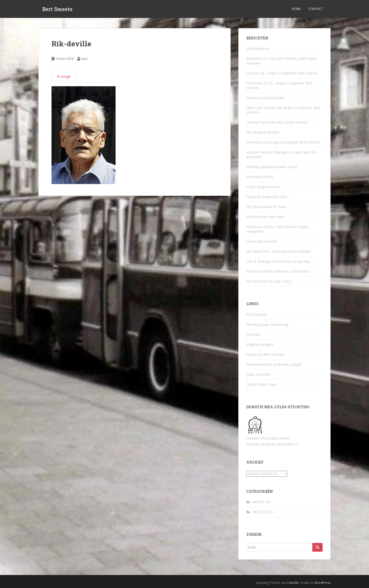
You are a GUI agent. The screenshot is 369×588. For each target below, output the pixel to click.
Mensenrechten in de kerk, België (274, 364)
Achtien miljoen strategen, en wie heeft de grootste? (281, 154)
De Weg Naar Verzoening (267, 324)
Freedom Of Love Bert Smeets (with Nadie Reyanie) (282, 61)
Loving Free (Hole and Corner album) (277, 122)
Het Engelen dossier (263, 132)
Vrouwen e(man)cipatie (265, 98)
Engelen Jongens (260, 344)
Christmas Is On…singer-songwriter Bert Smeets (279, 85)
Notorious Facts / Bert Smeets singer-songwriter (278, 229)
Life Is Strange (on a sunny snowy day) (278, 261)
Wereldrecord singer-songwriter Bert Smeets (283, 142)
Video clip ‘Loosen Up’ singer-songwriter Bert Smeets (283, 110)
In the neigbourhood (263, 187)
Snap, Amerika (258, 374)
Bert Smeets (57, 9)
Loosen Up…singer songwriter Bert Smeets (282, 73)
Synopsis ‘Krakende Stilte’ (267, 197)
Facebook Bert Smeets (265, 354)
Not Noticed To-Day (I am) (269, 281)
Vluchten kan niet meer (265, 217)
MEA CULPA (263, 512)
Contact (316, 9)
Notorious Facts (260, 177)
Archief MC (262, 502)
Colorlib (293, 583)
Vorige (64, 76)
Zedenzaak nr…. (259, 49)
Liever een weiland (262, 241)
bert (84, 59)
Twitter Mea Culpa (262, 384)
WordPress (322, 583)
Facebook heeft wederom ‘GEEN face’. (278, 271)
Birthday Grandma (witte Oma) (272, 167)
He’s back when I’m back (266, 207)
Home (296, 9)
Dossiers (254, 334)
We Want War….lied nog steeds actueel (279, 251)
